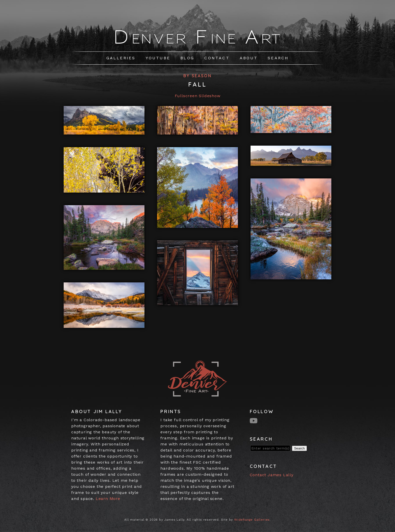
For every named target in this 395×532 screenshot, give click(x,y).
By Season (197, 76)
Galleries (121, 58)
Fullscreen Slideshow (198, 96)
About (249, 58)
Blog (187, 58)
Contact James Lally (272, 475)
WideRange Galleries (252, 520)
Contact (217, 58)
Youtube (158, 58)
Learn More (108, 499)
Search (278, 58)
